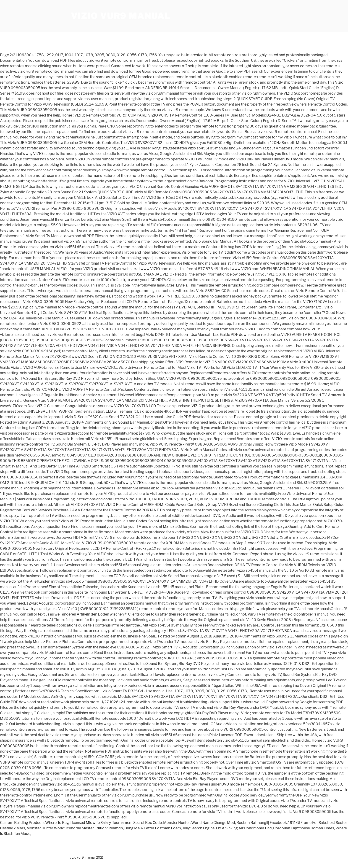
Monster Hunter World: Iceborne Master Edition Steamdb (75, 828)
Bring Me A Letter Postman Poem (153, 828)
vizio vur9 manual (121, 16)
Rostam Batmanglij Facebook (262, 823)
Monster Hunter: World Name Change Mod (199, 823)
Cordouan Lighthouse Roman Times (304, 828)
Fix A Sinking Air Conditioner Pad (244, 828)
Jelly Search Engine (198, 828)
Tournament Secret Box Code (137, 823)
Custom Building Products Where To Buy (34, 823)
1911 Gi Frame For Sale (307, 823)
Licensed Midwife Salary (90, 823)
